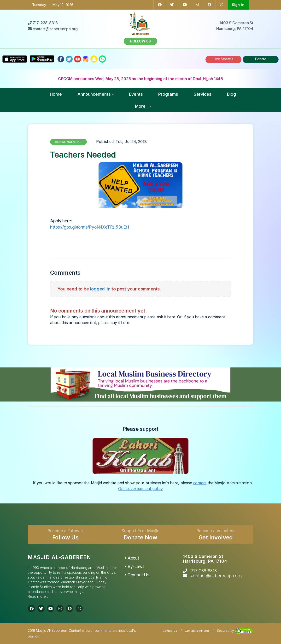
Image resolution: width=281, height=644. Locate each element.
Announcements (95, 94)
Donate (261, 59)
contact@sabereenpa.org (216, 576)
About (132, 558)
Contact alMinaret (197, 631)
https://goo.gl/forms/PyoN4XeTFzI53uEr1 (89, 227)
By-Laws (135, 566)
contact (200, 483)
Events (136, 94)
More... (143, 106)
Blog (231, 94)
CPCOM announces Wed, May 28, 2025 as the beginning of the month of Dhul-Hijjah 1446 (140, 79)
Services (203, 94)
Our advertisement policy (140, 489)
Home (56, 94)
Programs (168, 94)
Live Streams (223, 59)
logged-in (100, 289)
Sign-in (238, 5)
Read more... (38, 596)
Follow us (140, 41)
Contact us (170, 631)
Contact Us (137, 575)
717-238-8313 (204, 571)
